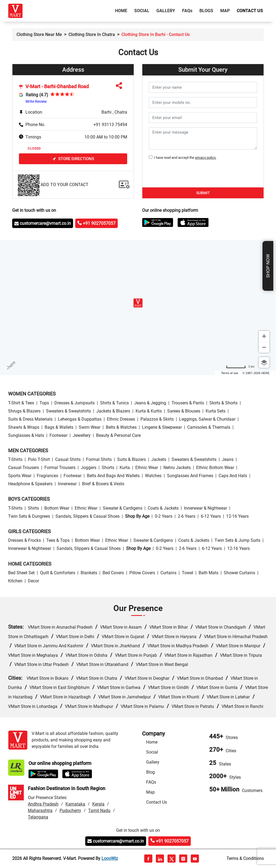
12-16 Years (237, 516)
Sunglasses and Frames (190, 476)
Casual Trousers (24, 468)
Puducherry (70, 811)
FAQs (151, 782)
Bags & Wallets (59, 427)
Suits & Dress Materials (30, 419)
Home (122, 10)
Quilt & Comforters (58, 573)
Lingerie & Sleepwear (162, 427)
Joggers (89, 468)
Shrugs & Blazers (24, 411)
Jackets (159, 459)
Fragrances (47, 476)
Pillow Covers (142, 573)
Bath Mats (208, 573)
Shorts (108, 468)
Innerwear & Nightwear (206, 508)
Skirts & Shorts (224, 403)
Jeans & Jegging (150, 403)
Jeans (228, 459)
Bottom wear (57, 508)
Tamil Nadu (99, 811)
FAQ (187, 11)
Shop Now (268, 266)
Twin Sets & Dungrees (29, 516)
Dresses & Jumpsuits (75, 403)
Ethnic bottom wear (215, 468)
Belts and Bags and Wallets (113, 476)
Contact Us (250, 11)
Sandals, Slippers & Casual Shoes (88, 516)
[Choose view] (264, 362)
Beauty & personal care (118, 435)
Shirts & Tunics (114, 403)
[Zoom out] (264, 347)
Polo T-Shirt (39, 459)
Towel (188, 573)
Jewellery (82, 435)
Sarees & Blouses (184, 411)
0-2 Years (164, 516)
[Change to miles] (240, 367)
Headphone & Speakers (30, 484)
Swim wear (90, 427)
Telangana (38, 817)
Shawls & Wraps (24, 427)
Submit (203, 193)
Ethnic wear (147, 468)
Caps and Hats (233, 476)
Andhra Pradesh (43, 804)
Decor (33, 581)
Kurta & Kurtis (149, 411)
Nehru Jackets (177, 468)
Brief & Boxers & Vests (103, 484)
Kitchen (15, 581)
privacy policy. (206, 158)
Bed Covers (113, 573)
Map (225, 11)
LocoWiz (110, 858)
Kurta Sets (216, 411)
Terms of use (230, 373)
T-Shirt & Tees (21, 403)
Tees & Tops (58, 540)
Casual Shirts (68, 459)
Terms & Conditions (245, 858)
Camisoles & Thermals (209, 427)
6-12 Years (211, 516)
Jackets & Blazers (113, 411)
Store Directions (73, 159)
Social (142, 11)
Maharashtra (40, 811)
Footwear (58, 435)
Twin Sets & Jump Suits (237, 540)
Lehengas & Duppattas (80, 419)
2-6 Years (187, 516)
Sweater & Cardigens (123, 508)
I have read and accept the (184, 158)
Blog (150, 772)
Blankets (89, 573)
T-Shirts (15, 459)
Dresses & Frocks (24, 540)
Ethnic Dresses (121, 419)
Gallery (166, 11)
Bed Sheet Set (21, 573)
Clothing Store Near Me (39, 34)
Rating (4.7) (37, 95)
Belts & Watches (121, 427)
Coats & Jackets (163, 508)
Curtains (168, 573)
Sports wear (20, 476)
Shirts (33, 508)
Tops (44, 403)
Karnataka (75, 804)
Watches (153, 476)
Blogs (206, 11)
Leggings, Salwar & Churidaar (207, 419)
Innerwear (67, 484)
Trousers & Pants (188, 403)
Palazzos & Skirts (157, 419)
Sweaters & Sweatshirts (68, 411)
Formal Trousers (60, 468)
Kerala (98, 804)
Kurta (125, 468)
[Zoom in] (264, 336)
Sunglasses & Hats (26, 435)
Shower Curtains (239, 573)
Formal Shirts (99, 459)
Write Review (36, 101)
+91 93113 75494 (110, 125)
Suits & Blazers (132, 459)
